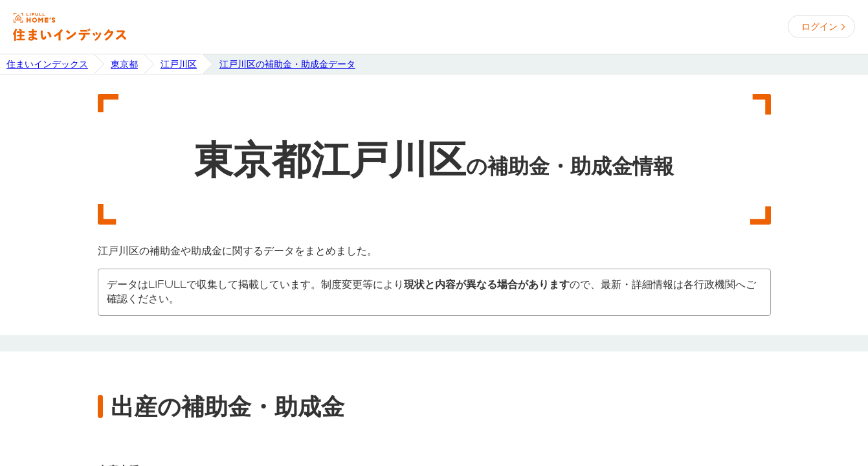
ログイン (819, 27)
